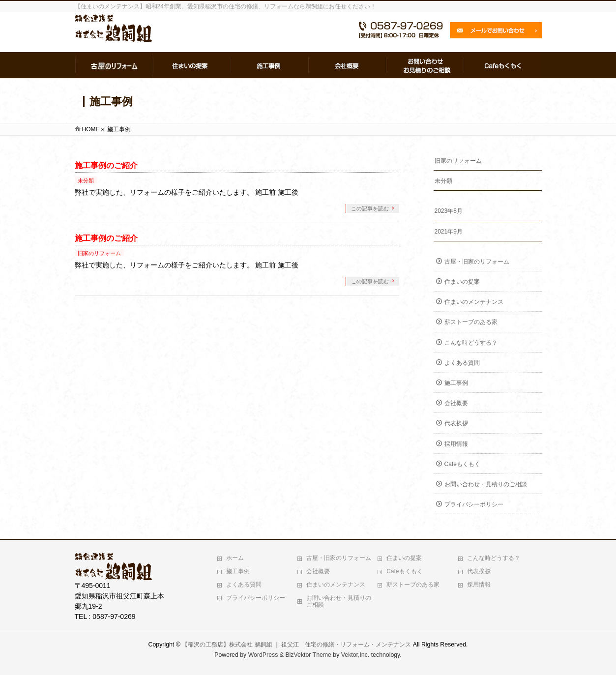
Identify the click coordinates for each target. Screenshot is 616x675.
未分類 (86, 180)
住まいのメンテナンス (474, 302)
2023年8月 (449, 211)
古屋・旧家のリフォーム (477, 262)
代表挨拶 (456, 423)
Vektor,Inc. (355, 655)
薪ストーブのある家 (471, 322)
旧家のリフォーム (99, 253)
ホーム (235, 558)
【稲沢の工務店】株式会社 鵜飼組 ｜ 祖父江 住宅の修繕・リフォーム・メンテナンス (296, 645)
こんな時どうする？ (471, 343)
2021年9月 (449, 232)
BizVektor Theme (308, 655)
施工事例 (456, 383)
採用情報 (456, 444)
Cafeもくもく (462, 464)
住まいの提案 (462, 282)
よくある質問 (462, 363)
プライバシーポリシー (474, 504)
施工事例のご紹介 (106, 165)
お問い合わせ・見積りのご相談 (486, 484)
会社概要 (456, 403)
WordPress (263, 655)
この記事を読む (370, 208)
